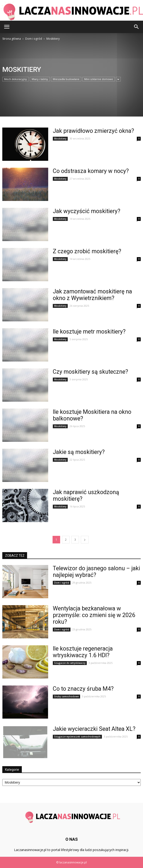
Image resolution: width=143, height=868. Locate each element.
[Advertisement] (31, 72)
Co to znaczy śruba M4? (83, 689)
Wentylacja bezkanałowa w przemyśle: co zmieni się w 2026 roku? (94, 615)
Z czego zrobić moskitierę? (87, 251)
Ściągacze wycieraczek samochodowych (77, 737)
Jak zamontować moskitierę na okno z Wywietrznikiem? (92, 295)
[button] (137, 27)
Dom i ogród (62, 583)
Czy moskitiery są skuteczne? (90, 372)
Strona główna (12, 39)
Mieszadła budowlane (66, 79)
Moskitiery (60, 139)
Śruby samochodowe (66, 696)
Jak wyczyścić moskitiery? (87, 211)
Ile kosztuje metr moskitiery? (89, 332)
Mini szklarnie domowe (99, 79)
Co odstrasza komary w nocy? (91, 171)
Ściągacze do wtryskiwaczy (70, 663)
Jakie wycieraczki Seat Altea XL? (94, 729)
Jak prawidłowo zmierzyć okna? (93, 131)
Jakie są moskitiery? (79, 452)
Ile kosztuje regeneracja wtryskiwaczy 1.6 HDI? (83, 652)
